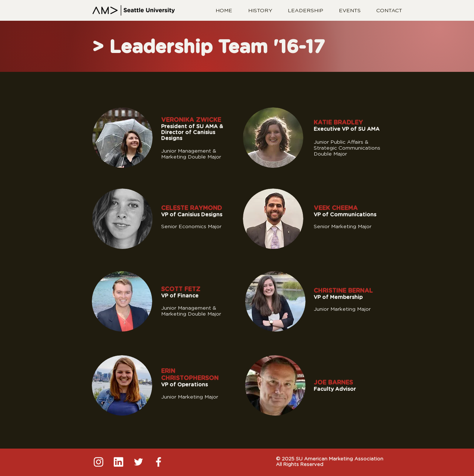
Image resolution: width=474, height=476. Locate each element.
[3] (138, 462)
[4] (158, 462)
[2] (118, 462)
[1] (99, 462)
